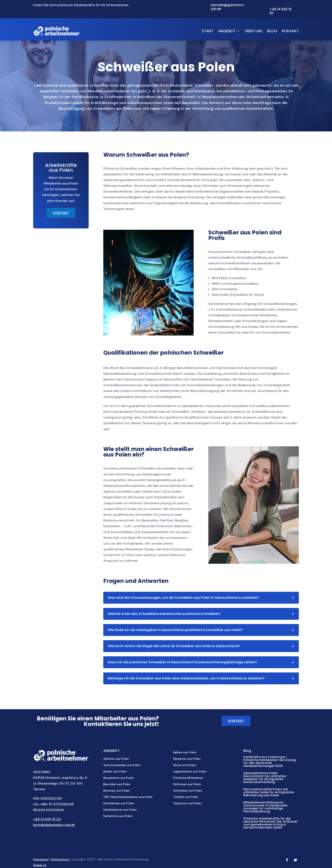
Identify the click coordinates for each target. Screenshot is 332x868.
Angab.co (40, 865)
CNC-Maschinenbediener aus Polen (128, 797)
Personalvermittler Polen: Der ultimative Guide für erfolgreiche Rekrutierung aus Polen (269, 792)
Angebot (227, 31)
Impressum (41, 859)
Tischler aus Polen (186, 797)
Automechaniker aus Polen (122, 765)
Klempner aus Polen (187, 759)
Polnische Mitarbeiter (188, 778)
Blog (272, 31)
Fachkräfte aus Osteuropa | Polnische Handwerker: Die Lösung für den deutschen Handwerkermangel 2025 (270, 761)
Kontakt (290, 31)
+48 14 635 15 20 (47, 819)
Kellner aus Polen (185, 752)
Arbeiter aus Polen (116, 759)
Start (208, 31)
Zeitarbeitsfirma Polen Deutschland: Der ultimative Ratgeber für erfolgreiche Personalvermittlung (265, 778)
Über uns (254, 31)
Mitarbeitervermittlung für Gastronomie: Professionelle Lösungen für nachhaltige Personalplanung (265, 807)
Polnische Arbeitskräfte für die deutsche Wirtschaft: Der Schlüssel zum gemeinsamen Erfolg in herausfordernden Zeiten (270, 823)
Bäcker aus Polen (115, 772)
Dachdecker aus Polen (119, 803)
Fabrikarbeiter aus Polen (120, 810)
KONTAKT (61, 213)
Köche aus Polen (185, 765)
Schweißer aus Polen (188, 791)
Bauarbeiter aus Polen (119, 778)
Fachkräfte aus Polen (118, 816)
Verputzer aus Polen (187, 803)
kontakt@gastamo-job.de (54, 825)
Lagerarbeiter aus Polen (190, 772)
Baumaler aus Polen (117, 784)
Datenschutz (60, 859)
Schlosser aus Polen (187, 784)
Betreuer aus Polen (116, 791)
